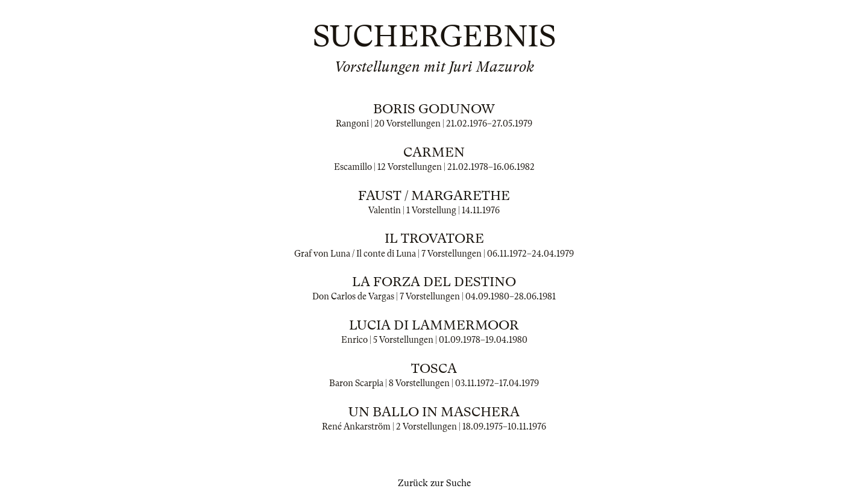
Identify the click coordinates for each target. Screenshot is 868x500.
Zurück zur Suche (434, 483)
